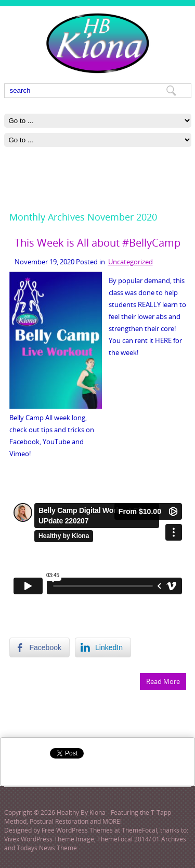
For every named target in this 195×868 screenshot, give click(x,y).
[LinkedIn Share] (103, 647)
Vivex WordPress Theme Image (49, 839)
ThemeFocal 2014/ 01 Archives (142, 839)
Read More (163, 681)
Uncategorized (131, 262)
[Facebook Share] (40, 647)
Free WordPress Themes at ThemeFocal (99, 830)
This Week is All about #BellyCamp (97, 243)
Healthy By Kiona (81, 812)
